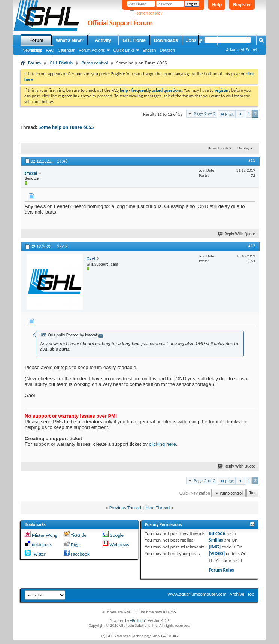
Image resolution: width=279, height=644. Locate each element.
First (227, 114)
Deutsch (167, 50)
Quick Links (124, 50)
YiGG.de (79, 535)
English (149, 50)
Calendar (66, 50)
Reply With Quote (237, 234)
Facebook (80, 554)
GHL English (61, 63)
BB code (217, 533)
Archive (237, 594)
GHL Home (134, 40)
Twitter (39, 554)
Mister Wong (45, 535)
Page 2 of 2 (204, 114)
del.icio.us (42, 545)
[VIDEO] (217, 554)
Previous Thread (125, 507)
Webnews (119, 545)
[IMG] (215, 547)
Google (116, 535)
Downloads (166, 40)
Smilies (216, 540)
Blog (36, 51)
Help (217, 5)
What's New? (70, 40)
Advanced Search (242, 50)
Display (243, 148)
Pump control (95, 63)
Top (252, 493)
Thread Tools (218, 148)
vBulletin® (138, 621)
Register (242, 5)
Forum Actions (92, 50)
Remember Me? (146, 13)
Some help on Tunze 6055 (66, 127)
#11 (252, 160)
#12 (252, 246)
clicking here (163, 444)
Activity (103, 40)
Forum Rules (222, 570)
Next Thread (158, 507)
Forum (36, 40)
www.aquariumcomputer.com (197, 594)
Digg (75, 545)
